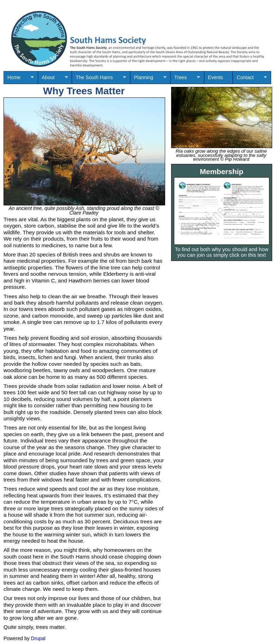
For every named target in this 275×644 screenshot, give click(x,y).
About (53, 79)
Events (216, 77)
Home (19, 79)
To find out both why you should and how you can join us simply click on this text (222, 252)
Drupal (38, 638)
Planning (148, 79)
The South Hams (99, 79)
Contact (250, 79)
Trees (185, 79)
